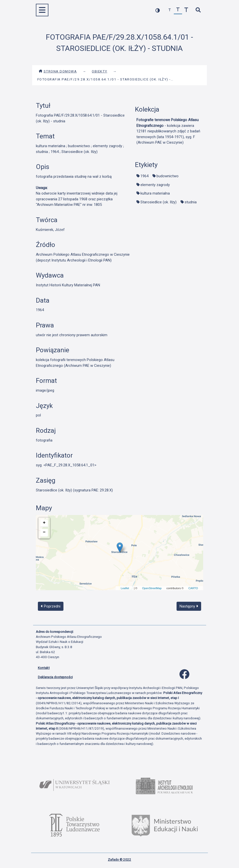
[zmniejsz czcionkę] (170, 10)
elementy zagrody (155, 185)
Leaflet (125, 588)
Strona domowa (58, 71)
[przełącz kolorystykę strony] (158, 10)
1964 (144, 176)
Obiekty (100, 71)
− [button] (44, 532)
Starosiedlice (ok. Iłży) (158, 202)
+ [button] (44, 523)
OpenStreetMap (152, 588)
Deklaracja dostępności (55, 677)
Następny (189, 606)
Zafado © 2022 (119, 859)
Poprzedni (51, 606)
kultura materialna (155, 193)
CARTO (193, 588)
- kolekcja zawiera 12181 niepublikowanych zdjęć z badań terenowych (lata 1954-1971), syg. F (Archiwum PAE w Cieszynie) (168, 131)
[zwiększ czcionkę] (186, 10)
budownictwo (168, 176)
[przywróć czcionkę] (178, 10)
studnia (191, 202)
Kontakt (44, 668)
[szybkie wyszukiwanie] (198, 10)
